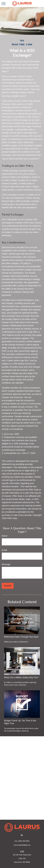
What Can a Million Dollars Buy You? (21, 677)
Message (6, 564)
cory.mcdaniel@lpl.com (22, 845)
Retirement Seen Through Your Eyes (21, 637)
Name (5, 536)
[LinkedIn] (22, 835)
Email (4, 550)
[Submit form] (8, 586)
